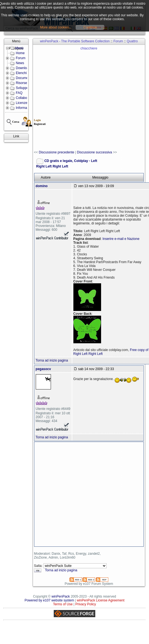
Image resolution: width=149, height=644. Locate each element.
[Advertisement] (61, 98)
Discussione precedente (56, 152)
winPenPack (61, 596)
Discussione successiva (95, 152)
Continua (90, 27)
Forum (118, 41)
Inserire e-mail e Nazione (121, 239)
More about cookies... (56, 27)
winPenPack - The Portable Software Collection (75, 41)
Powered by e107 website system (49, 600)
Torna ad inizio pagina (52, 360)
